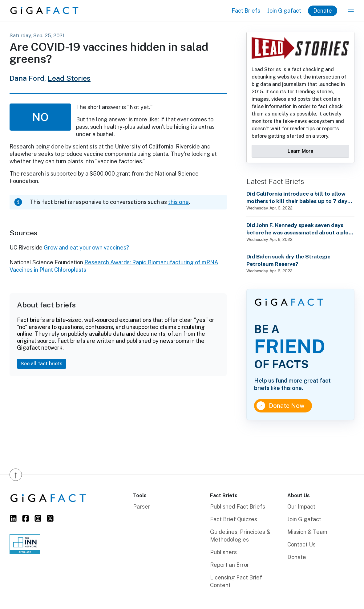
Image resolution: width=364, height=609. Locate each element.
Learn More (300, 151)
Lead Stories (69, 78)
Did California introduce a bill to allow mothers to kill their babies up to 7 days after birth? (298, 198)
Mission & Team (307, 532)
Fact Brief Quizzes (234, 519)
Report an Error (230, 565)
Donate (323, 11)
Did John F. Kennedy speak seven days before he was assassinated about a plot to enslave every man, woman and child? (299, 229)
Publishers (223, 552)
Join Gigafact (284, 11)
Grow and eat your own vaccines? (86, 248)
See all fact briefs (42, 364)
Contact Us (301, 544)
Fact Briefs (246, 11)
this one (178, 202)
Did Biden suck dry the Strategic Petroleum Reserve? (288, 260)
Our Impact (301, 507)
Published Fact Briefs (238, 507)
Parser (142, 507)
